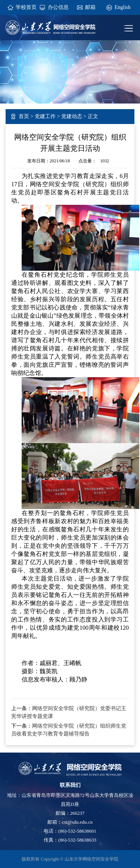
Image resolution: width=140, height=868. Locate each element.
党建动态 (72, 116)
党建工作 (45, 116)
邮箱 (90, 7)
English (123, 7)
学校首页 (26, 7)
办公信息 (58, 7)
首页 (24, 116)
